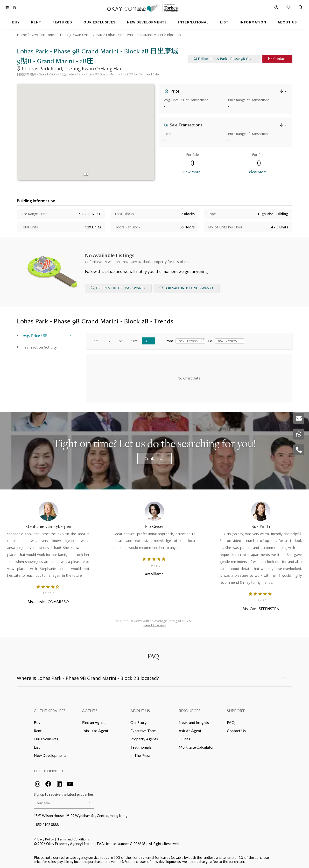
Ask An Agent (190, 730)
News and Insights (194, 722)
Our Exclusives (46, 738)
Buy (37, 722)
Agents (90, 710)
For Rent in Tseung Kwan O (118, 288)
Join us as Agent (95, 730)
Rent (38, 730)
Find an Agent (93, 722)
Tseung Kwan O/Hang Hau (81, 35)
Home (22, 35)
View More (191, 172)
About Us (140, 710)
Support (236, 710)
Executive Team (143, 730)
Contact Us (154, 458)
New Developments (50, 755)
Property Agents (144, 738)
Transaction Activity (40, 346)
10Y (134, 340)
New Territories (43, 35)
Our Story (138, 722)
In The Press (140, 755)
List (37, 747)
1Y (96, 340)
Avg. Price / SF (35, 335)
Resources (190, 710)
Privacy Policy (44, 839)
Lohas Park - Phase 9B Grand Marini (134, 35)
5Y (121, 340)
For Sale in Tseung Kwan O (187, 288)
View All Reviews (155, 625)
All (148, 340)
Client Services (50, 710)
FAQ (231, 722)
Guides (184, 738)
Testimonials (141, 747)
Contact (277, 59)
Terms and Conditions (73, 839)
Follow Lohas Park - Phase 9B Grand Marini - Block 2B (227, 59)
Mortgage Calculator (196, 747)
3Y (108, 340)
